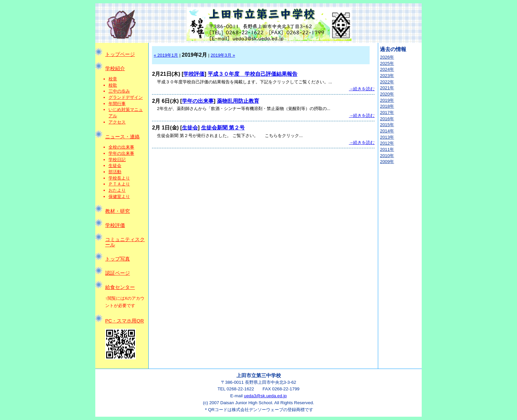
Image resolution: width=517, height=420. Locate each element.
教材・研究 (118, 211)
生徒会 (115, 166)
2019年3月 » (223, 55)
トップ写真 (118, 259)
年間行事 (117, 104)
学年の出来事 (121, 153)
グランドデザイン (126, 97)
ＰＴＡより (119, 184)
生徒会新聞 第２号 (223, 128)
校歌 (113, 85)
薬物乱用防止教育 (238, 101)
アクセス (117, 122)
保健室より (119, 196)
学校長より (119, 178)
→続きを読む (362, 89)
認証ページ (118, 273)
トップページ (120, 54)
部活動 (115, 172)
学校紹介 (115, 69)
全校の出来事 (121, 147)
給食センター (120, 287)
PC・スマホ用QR (124, 321)
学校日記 (117, 160)
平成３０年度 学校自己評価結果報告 (253, 74)
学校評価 (115, 225)
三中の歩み (119, 91)
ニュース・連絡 (122, 137)
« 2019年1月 (166, 55)
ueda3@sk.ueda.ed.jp (265, 396)
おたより (117, 190)
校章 (113, 79)
